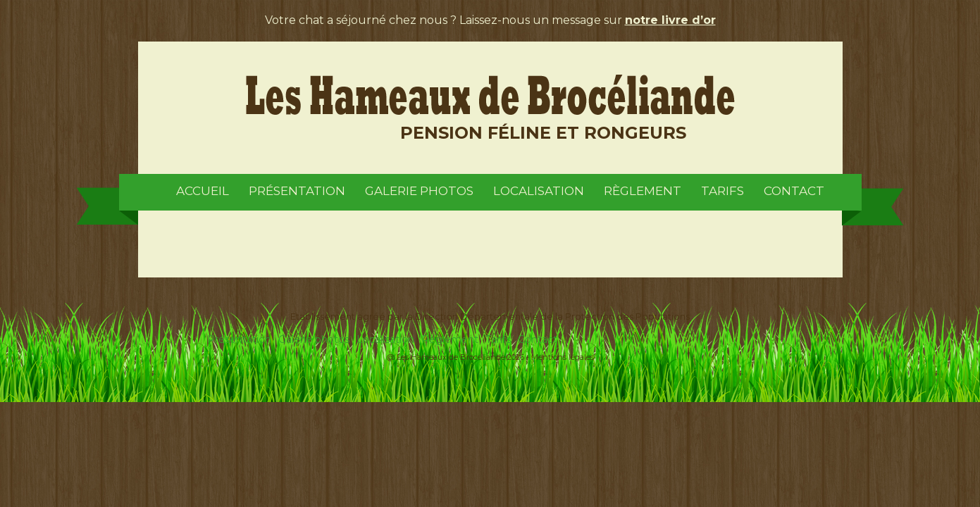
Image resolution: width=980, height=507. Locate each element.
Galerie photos (419, 191)
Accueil (203, 191)
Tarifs (722, 191)
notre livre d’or (670, 20)
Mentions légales (563, 357)
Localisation (539, 191)
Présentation (297, 191)
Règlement (643, 191)
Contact (794, 191)
